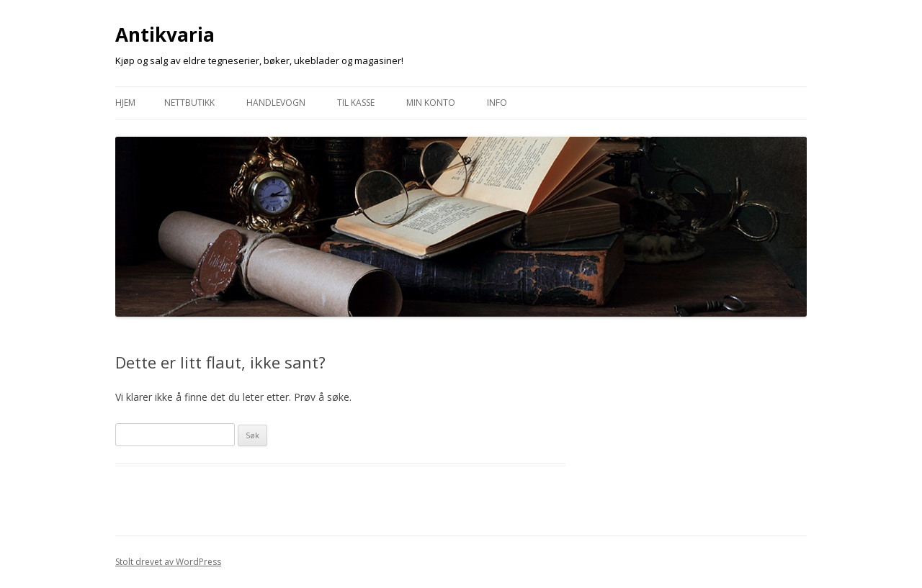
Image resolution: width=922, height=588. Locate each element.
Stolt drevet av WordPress (168, 562)
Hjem (125, 103)
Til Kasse (356, 103)
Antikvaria (165, 35)
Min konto (431, 103)
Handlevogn (276, 103)
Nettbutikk (189, 103)
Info (497, 103)
